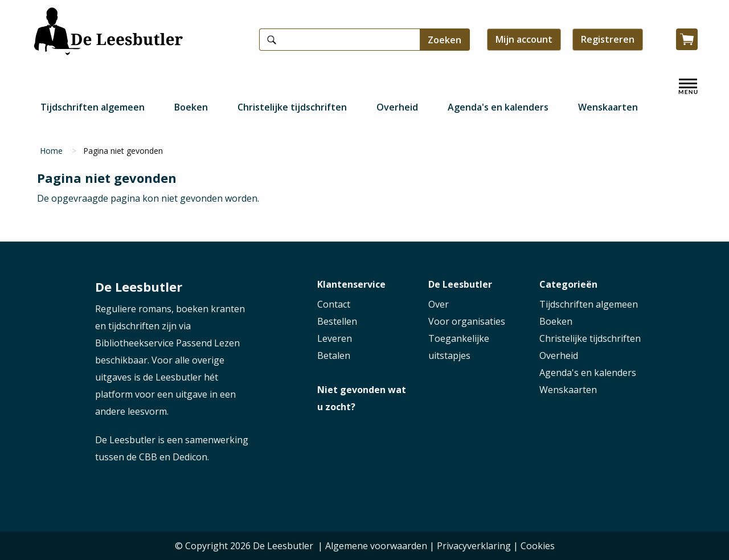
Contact (334, 304)
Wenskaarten (608, 107)
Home (51, 151)
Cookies (538, 546)
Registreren (608, 39)
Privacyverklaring (474, 546)
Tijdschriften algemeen (93, 107)
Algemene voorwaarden (376, 546)
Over (439, 304)
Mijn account (524, 39)
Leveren (335, 338)
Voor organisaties (467, 321)
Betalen (334, 355)
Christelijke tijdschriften (292, 107)
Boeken (191, 107)
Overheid (397, 107)
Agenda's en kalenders (498, 107)
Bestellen (337, 321)
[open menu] (688, 87)
